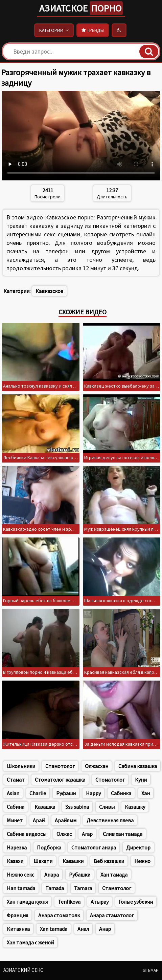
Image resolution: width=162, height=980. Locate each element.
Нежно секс (20, 875)
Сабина (16, 807)
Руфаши (66, 793)
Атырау (100, 902)
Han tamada (21, 888)
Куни (141, 780)
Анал (83, 929)
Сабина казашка (138, 766)
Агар (87, 834)
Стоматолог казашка (60, 780)
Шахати (43, 861)
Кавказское (49, 291)
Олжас (64, 834)
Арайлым (66, 820)
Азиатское (81, 8)
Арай (39, 820)
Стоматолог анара (94, 847)
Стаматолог (117, 888)
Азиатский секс (23, 970)
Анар (105, 929)
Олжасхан (97, 766)
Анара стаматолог (112, 915)
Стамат (16, 780)
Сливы (107, 807)
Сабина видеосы (27, 834)
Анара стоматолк (59, 915)
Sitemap (151, 970)
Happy (93, 793)
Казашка (45, 807)
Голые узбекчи (136, 902)
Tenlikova (69, 902)
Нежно (142, 861)
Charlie (38, 793)
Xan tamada (54, 929)
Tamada (55, 888)
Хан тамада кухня (27, 902)
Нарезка (17, 847)
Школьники (21, 766)
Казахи (15, 861)
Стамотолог (60, 766)
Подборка (49, 847)
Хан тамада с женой (30, 942)
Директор (138, 847)
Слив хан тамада (123, 834)
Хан (146, 793)
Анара (52, 875)
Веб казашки (109, 861)
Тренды (93, 30)
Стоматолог (110, 780)
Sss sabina (77, 807)
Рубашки (80, 875)
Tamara (83, 888)
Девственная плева (110, 820)
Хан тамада (114, 875)
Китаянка (18, 929)
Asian (13, 793)
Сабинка (121, 793)
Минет (15, 820)
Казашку (135, 807)
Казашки (73, 861)
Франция (17, 915)
